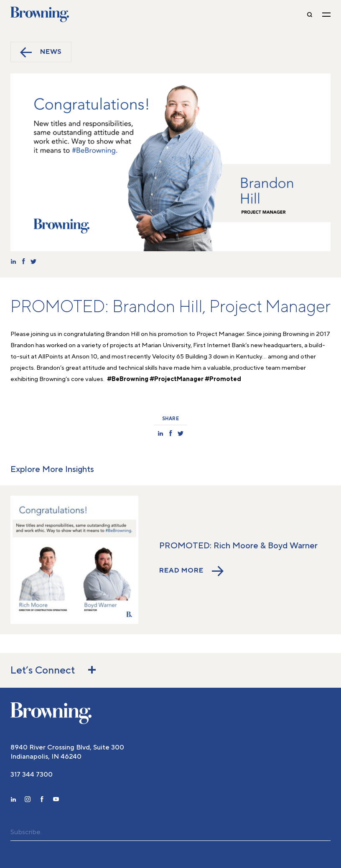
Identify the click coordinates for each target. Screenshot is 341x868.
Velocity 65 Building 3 (182, 357)
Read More (191, 571)
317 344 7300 (32, 775)
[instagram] (28, 800)
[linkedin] (13, 800)
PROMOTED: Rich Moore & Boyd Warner (238, 546)
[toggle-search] (310, 15)
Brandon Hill (123, 334)
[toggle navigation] (326, 15)
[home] (51, 713)
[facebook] (42, 800)
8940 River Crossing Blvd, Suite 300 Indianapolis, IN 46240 (67, 752)
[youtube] (56, 800)
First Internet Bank (219, 345)
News (41, 52)
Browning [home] (40, 15)
